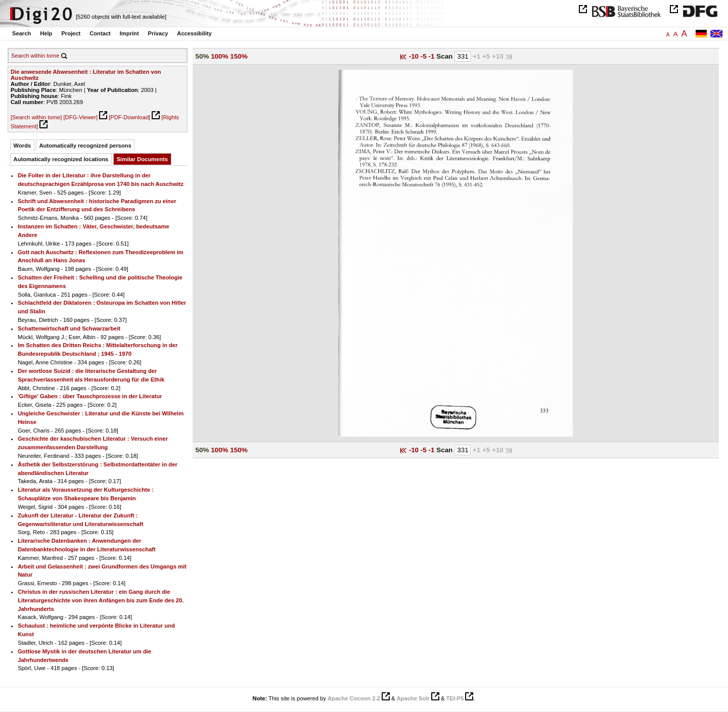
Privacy (158, 33)
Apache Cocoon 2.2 (354, 698)
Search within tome (35, 56)
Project (71, 33)
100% (219, 56)
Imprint (129, 33)
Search (21, 33)
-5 (425, 56)
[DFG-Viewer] (80, 117)
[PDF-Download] (129, 117)
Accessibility (194, 33)
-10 (415, 56)
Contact (100, 33)
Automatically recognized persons (85, 146)
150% (239, 56)
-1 (433, 56)
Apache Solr (413, 698)
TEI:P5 (455, 698)
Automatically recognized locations (61, 159)
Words (22, 146)
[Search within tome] (36, 117)
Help (46, 33)
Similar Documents (142, 159)
